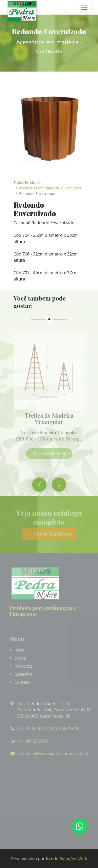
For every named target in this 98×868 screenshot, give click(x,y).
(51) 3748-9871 (64, 729)
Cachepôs (73, 188)
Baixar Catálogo (49, 534)
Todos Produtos (27, 183)
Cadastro (23, 674)
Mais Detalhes (52, 454)
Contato (22, 682)
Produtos (23, 666)
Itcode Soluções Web (67, 859)
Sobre (20, 658)
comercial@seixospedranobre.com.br (54, 754)
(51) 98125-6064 (33, 741)
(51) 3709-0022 (32, 729)
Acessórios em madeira (39, 188)
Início (20, 650)
